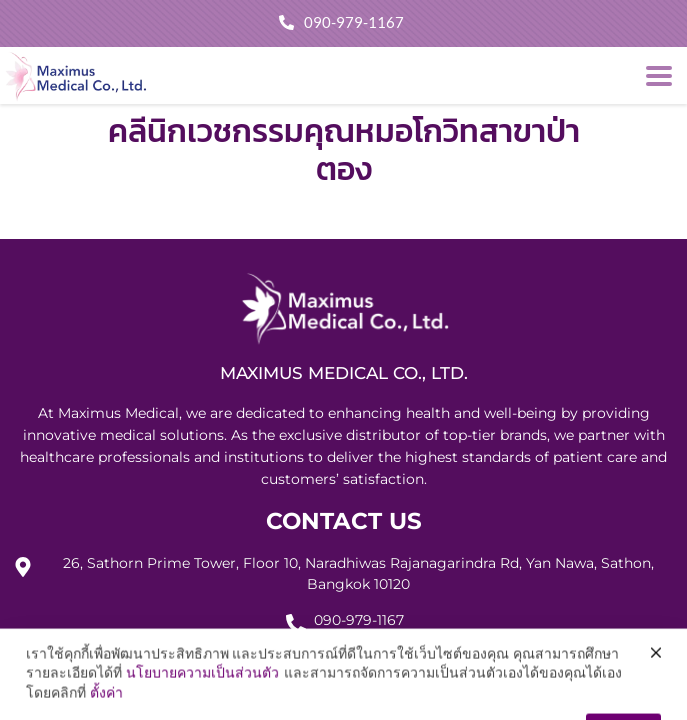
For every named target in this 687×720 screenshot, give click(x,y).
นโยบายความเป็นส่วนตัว (202, 698)
